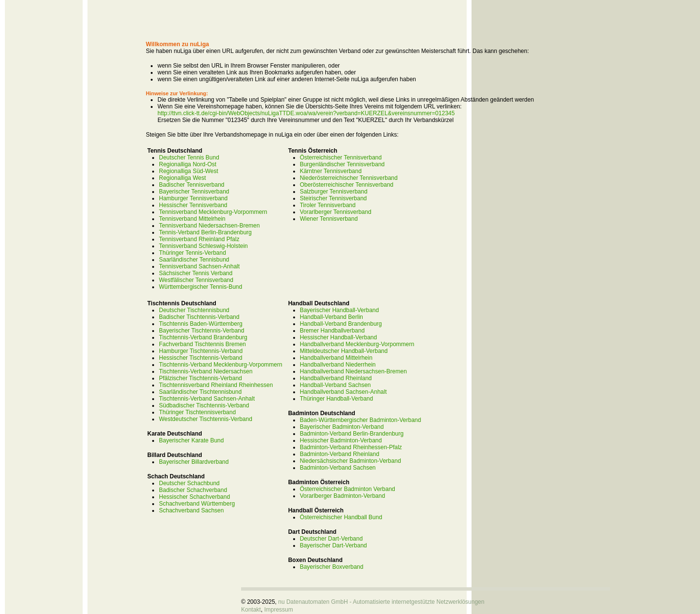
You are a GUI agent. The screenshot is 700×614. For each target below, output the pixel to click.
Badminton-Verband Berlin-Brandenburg (352, 434)
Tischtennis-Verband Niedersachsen (206, 371)
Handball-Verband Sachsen (335, 385)
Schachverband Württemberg (197, 504)
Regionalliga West (183, 178)
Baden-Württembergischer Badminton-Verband (360, 420)
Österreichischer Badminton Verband (348, 489)
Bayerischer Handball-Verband (340, 310)
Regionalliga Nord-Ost (188, 164)
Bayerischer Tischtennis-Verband (201, 331)
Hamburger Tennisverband (193, 198)
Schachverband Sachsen (191, 510)
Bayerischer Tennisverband (194, 192)
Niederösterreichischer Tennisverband (349, 178)
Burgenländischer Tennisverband (342, 164)
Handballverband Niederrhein (338, 365)
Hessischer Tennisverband (193, 205)
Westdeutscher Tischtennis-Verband (206, 419)
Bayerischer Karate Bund (191, 440)
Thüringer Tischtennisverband (197, 412)
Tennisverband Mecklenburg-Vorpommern (213, 212)
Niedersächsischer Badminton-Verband (350, 461)
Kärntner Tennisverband (331, 171)
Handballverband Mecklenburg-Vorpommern (357, 344)
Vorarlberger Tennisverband (336, 212)
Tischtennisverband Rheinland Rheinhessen (216, 385)
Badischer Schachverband (193, 490)
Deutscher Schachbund (189, 483)
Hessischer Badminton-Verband (341, 440)
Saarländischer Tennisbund (194, 260)
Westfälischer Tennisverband (196, 280)
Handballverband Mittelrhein (336, 358)
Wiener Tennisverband (329, 219)
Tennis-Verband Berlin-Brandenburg (205, 232)
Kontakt (251, 610)
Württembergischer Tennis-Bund (201, 287)
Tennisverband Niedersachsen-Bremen (209, 226)
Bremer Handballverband (332, 331)
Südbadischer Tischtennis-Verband (204, 405)
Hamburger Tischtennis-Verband (201, 351)
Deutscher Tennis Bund (189, 158)
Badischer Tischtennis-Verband (199, 317)
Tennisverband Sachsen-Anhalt (199, 266)
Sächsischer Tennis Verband (196, 273)
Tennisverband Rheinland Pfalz (199, 239)
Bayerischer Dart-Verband (333, 545)
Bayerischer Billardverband (194, 462)
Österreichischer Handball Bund (341, 517)
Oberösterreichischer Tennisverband (347, 185)
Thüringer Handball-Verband (337, 399)
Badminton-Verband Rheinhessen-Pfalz (351, 447)
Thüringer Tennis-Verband (192, 253)
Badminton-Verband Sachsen (338, 468)
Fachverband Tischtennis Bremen (202, 344)
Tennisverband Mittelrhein (192, 219)
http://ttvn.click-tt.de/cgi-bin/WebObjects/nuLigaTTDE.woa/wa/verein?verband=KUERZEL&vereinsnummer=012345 (306, 113)
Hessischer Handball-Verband (339, 337)
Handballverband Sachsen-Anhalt (343, 392)
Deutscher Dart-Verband (331, 539)
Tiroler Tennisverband (328, 205)
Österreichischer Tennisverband (341, 158)
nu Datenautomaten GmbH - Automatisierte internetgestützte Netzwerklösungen (381, 602)
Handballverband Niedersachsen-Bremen (353, 371)
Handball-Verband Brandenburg (341, 324)
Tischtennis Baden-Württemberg (201, 324)
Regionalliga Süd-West (189, 171)
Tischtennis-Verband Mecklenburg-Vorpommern (221, 365)
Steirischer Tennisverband (333, 198)
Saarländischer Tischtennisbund (200, 392)
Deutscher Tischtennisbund (194, 310)
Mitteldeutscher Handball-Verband (344, 351)
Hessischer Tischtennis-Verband (201, 358)
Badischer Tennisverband (192, 185)
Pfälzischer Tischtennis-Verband (201, 378)
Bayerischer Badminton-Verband (342, 427)
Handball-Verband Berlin (332, 317)
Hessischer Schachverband (194, 497)
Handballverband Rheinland (336, 378)
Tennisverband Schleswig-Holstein (203, 246)
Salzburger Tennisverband (334, 192)
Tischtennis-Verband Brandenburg (203, 337)
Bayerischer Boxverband (332, 567)
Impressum (278, 610)
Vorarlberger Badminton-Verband (342, 496)
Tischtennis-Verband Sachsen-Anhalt (207, 399)
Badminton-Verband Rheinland (340, 454)
